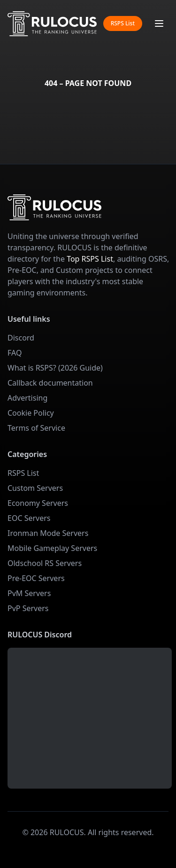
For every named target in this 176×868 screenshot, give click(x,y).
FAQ (15, 353)
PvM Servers (29, 593)
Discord (21, 338)
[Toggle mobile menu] (159, 23)
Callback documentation (50, 383)
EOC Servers (29, 518)
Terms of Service (36, 428)
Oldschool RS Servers (45, 563)
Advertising (27, 398)
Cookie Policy (31, 413)
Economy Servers (38, 503)
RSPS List (123, 23)
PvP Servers (28, 608)
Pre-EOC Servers (36, 578)
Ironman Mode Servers (48, 533)
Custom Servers (35, 488)
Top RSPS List (90, 259)
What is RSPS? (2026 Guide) (55, 368)
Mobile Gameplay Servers (52, 548)
